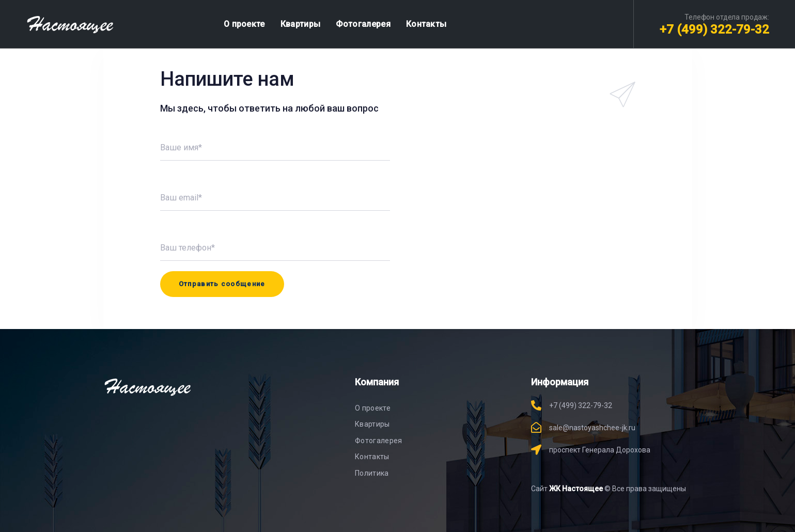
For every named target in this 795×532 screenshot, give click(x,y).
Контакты (372, 457)
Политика (372, 473)
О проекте (373, 408)
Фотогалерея (379, 441)
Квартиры (372, 424)
